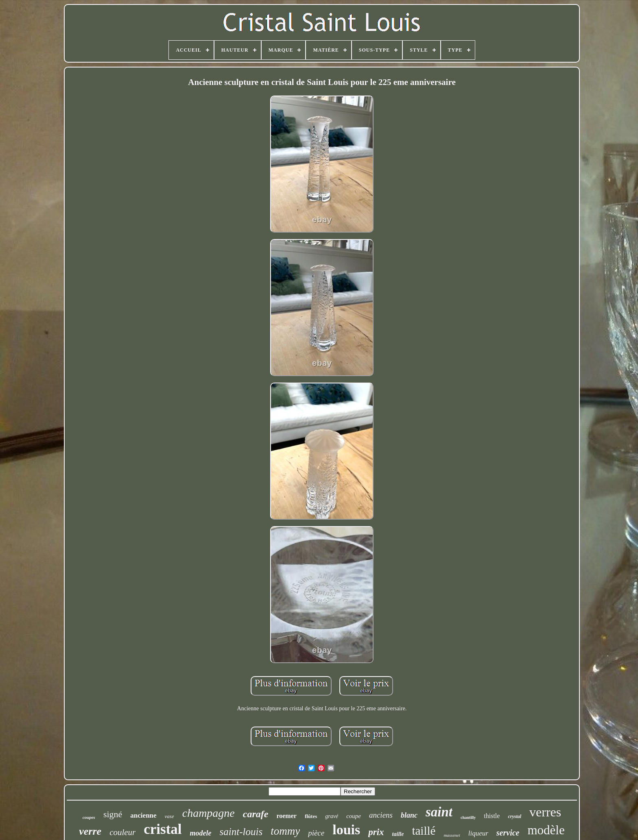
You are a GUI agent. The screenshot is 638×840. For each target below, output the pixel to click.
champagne (209, 813)
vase (169, 816)
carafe (256, 814)
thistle (492, 816)
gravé (332, 816)
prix (376, 832)
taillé (424, 831)
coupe (354, 816)
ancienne (143, 815)
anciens (381, 815)
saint (439, 812)
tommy (285, 831)
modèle (546, 830)
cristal (163, 829)
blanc (409, 815)
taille (398, 834)
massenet (452, 835)
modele (201, 833)
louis (346, 830)
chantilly (468, 817)
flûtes (311, 816)
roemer (286, 816)
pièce (316, 833)
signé (113, 814)
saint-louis (241, 832)
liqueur (478, 833)
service (508, 833)
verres (545, 812)
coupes (89, 817)
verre (90, 831)
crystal (515, 816)
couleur (122, 832)
